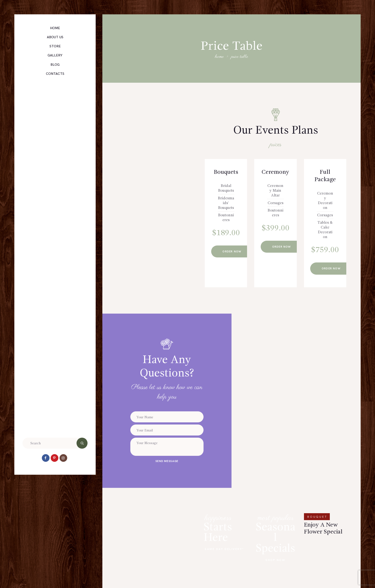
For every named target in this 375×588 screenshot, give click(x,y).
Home (219, 57)
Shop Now (275, 560)
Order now (233, 252)
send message (167, 461)
